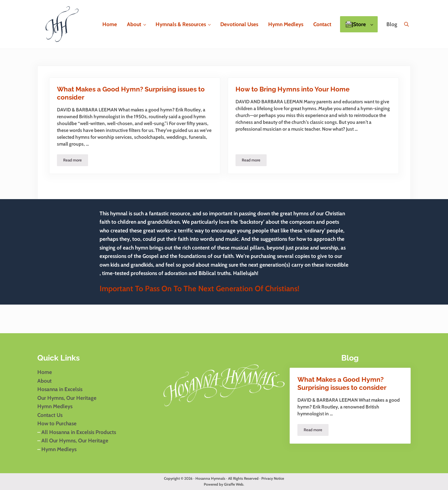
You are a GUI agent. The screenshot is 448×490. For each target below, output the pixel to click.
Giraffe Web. (234, 484)
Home (45, 372)
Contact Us (50, 415)
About (44, 381)
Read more (76, 161)
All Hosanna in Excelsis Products (79, 432)
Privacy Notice (273, 478)
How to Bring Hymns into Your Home (293, 89)
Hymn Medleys (55, 406)
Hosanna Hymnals (210, 478)
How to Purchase (57, 423)
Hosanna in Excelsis (60, 389)
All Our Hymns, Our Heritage (74, 440)
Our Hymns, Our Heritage (67, 398)
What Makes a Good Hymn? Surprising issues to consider (131, 93)
